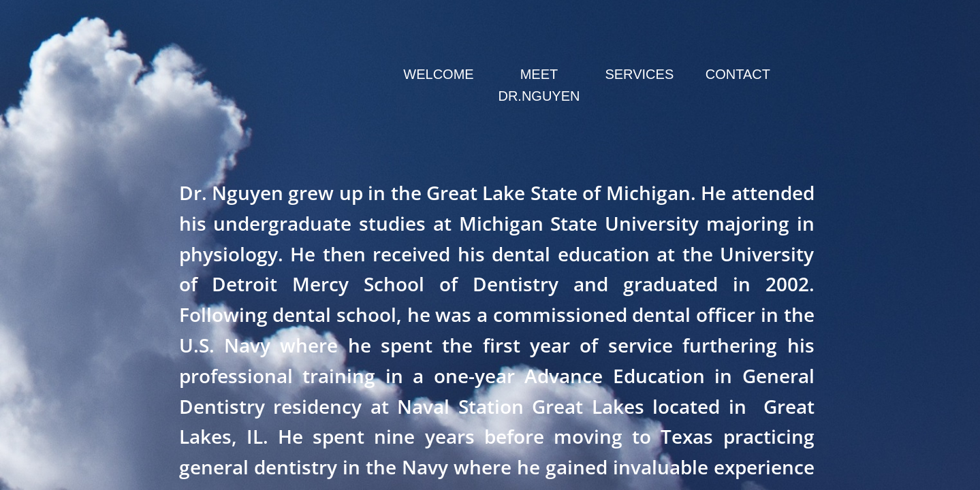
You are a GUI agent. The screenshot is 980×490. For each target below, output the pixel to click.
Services (639, 74)
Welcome (438, 74)
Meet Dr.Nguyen (539, 85)
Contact (738, 74)
